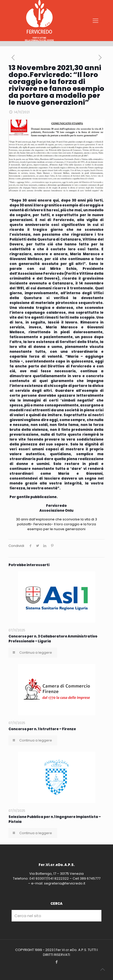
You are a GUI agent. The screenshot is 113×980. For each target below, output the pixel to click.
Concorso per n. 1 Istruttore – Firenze (42, 729)
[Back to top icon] (102, 969)
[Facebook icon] (57, 962)
